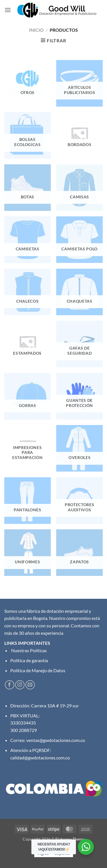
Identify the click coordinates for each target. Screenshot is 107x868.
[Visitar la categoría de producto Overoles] (79, 448)
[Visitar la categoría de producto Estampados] (28, 344)
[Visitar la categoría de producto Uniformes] (28, 553)
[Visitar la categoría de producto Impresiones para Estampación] (28, 448)
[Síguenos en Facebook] (10, 685)
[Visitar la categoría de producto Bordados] (79, 135)
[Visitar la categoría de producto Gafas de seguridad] (79, 344)
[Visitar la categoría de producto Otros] (28, 83)
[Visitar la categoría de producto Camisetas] (28, 240)
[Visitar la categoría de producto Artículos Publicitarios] (79, 83)
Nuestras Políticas (29, 650)
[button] (8, 10)
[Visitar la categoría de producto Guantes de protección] (79, 396)
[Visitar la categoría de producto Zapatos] (79, 553)
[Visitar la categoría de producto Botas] (28, 188)
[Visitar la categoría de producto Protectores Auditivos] (79, 501)
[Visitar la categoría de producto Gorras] (28, 396)
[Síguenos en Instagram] (20, 685)
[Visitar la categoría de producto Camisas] (79, 188)
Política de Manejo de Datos (38, 670)
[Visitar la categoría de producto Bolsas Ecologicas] (28, 135)
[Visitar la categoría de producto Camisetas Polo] (79, 240)
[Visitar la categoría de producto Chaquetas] (79, 292)
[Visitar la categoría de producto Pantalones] (28, 501)
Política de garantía (29, 660)
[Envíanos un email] (30, 685)
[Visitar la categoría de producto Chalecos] (28, 292)
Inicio (36, 30)
